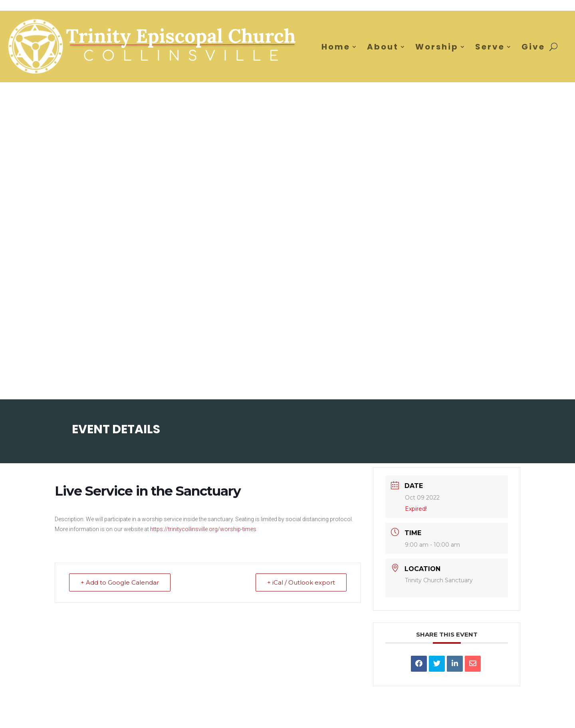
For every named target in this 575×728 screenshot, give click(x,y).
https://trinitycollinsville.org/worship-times (203, 529)
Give (533, 47)
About (383, 47)
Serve (490, 47)
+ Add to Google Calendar (120, 582)
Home (336, 47)
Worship (437, 47)
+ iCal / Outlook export (301, 582)
